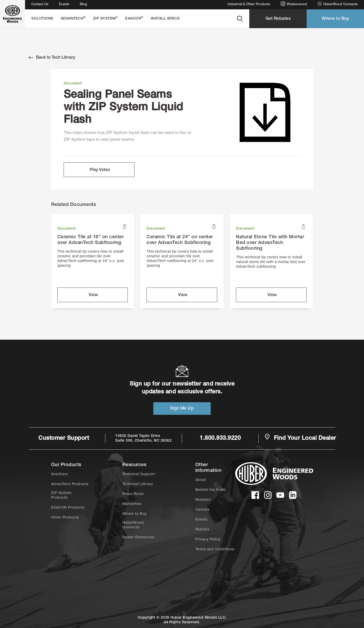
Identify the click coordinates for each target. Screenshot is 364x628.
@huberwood (294, 4)
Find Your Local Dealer (300, 438)
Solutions (42, 19)
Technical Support (139, 474)
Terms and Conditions (215, 550)
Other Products (65, 518)
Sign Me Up (182, 409)
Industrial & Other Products (249, 5)
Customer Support (64, 438)
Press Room (133, 494)
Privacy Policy (208, 540)
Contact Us (40, 5)
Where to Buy (335, 19)
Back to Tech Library (52, 58)
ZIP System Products (61, 496)
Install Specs (165, 19)
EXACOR (134, 18)
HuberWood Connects (338, 4)
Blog (83, 5)
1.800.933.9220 (220, 438)
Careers (202, 510)
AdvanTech (73, 18)
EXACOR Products (68, 508)
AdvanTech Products (70, 484)
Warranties (132, 504)
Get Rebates (278, 19)
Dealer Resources (138, 538)
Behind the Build (210, 490)
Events (64, 5)
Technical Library (138, 484)
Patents (202, 530)
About (201, 480)
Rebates (203, 500)
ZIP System (106, 18)
